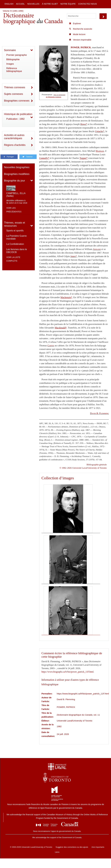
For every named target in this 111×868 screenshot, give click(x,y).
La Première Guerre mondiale (16, 237)
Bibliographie (13, 59)
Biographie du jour (15, 181)
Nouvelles (33, 4)
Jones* (74, 256)
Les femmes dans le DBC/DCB (17, 251)
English (9, 4)
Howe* (84, 124)
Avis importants (98, 847)
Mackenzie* (66, 297)
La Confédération (15, 244)
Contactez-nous (87, 4)
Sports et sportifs (15, 231)
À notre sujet (50, 4)
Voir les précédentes (14, 210)
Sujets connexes (13, 94)
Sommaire (10, 50)
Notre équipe (68, 4)
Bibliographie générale (97, 465)
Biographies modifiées (17, 174)
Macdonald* (61, 328)
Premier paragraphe (17, 55)
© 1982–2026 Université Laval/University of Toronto (83, 468)
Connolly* (44, 158)
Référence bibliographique (14, 70)
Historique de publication (18, 114)
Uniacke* (100, 131)
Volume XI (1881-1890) (13, 11)
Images (10, 64)
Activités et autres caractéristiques (14, 137)
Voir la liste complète (13, 259)
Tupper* (84, 158)
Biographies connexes (17, 101)
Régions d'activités (15, 145)
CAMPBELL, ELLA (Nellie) (16, 195)
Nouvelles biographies (17, 167)
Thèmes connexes (15, 87)
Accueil (20, 4)
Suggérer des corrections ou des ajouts (72, 847)
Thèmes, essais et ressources (15, 224)
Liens (57, 852)
